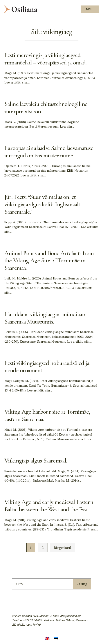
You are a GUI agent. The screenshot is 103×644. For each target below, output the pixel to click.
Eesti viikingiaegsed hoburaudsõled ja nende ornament (47, 367)
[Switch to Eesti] (56, 639)
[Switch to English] (47, 639)
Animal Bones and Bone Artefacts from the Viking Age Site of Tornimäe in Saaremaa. (49, 261)
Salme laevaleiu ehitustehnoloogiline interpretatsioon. (46, 108)
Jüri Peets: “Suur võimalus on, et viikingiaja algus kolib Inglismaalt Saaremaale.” (42, 204)
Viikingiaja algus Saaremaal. (36, 461)
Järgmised (62, 548)
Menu (90, 9)
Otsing (82, 584)
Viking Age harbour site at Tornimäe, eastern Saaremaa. (47, 415)
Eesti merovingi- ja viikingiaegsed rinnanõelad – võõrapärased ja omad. (45, 59)
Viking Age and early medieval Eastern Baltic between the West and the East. (49, 506)
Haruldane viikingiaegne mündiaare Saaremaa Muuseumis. (45, 318)
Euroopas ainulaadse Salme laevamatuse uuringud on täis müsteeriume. (49, 152)
